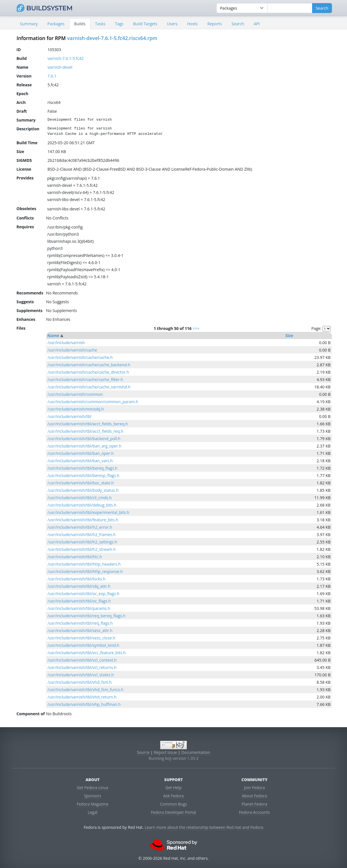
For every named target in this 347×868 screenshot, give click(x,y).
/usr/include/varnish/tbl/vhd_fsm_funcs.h (85, 690)
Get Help (174, 788)
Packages (56, 24)
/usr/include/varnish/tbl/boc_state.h (81, 483)
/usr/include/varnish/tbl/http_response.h (85, 571)
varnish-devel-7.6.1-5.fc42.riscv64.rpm (112, 38)
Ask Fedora (173, 796)
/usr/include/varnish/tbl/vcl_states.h (81, 675)
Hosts (192, 24)
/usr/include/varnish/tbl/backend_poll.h (84, 439)
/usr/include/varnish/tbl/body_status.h (83, 490)
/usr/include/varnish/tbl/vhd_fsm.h (80, 682)
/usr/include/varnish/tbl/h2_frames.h (81, 535)
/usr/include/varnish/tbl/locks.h (76, 579)
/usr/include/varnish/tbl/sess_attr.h (80, 630)
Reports (215, 24)
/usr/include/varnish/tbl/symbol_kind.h (83, 645)
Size (289, 335)
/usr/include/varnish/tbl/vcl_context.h (82, 660)
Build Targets (145, 24)
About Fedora (255, 796)
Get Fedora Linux (92, 788)
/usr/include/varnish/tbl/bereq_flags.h (82, 468)
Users (172, 24)
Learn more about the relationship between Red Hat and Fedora (204, 827)
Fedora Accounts (255, 812)
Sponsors (93, 796)
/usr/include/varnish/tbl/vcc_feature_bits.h (86, 653)
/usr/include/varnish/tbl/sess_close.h (81, 638)
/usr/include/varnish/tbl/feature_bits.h (83, 520)
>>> (196, 328)
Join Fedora (254, 788)
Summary (29, 24)
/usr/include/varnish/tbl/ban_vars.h (80, 461)
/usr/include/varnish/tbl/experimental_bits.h (88, 512)
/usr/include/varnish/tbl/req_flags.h (80, 623)
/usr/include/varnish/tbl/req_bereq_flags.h (86, 616)
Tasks (100, 24)
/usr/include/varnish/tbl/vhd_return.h (82, 697)
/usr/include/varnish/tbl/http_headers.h (84, 564)
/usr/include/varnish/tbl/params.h (79, 608)
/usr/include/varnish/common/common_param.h (93, 402)
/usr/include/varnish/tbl (69, 416)
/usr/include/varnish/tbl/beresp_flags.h (83, 475)
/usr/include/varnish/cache (72, 350)
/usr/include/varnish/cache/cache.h (80, 357)
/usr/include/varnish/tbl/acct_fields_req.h (85, 431)
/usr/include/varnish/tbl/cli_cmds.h (80, 498)
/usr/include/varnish (66, 343)
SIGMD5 (24, 160)
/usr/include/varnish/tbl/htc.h (75, 557)
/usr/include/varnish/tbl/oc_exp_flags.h (83, 594)
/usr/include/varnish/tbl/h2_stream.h (81, 549)
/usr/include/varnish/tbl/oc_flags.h (79, 601)
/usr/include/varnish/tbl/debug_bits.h (82, 505)
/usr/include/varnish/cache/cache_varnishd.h (89, 387)
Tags (119, 24)
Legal (93, 812)
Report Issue (166, 752)
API (257, 24)
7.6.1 (52, 76)
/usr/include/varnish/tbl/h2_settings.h (82, 542)
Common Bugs (173, 804)
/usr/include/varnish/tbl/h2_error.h (80, 527)
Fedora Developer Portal (174, 812)
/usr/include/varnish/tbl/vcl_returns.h (82, 667)
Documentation (196, 752)
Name (53, 335)
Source (143, 752)
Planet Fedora (254, 804)
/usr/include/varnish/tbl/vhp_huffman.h (84, 704)
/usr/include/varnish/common (75, 394)
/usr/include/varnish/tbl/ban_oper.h (81, 453)
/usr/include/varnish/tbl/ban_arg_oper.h (84, 446)
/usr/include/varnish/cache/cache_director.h (88, 372)
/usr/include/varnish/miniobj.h (76, 409)
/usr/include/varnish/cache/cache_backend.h (89, 365)
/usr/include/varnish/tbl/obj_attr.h (79, 586)
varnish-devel (60, 67)
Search (238, 24)
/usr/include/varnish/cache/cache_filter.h (85, 379)
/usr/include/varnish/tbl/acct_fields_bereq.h (88, 424)
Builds (80, 24)
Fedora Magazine (93, 804)
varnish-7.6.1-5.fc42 (65, 58)
